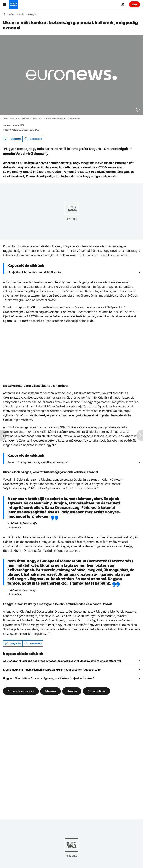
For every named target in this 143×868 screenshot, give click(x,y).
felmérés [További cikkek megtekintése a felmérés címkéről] (50, 691)
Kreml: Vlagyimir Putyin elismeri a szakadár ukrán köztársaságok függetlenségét (52, 670)
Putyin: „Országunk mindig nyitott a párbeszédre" (38, 462)
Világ (22, 14)
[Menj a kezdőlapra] (13, 4)
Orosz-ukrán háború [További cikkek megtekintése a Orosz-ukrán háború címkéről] (21, 691)
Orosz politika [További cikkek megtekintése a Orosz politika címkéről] (96, 691)
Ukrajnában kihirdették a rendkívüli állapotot (34, 272)
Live (134, 4)
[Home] (4, 14)
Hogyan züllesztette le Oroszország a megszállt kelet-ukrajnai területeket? (48, 678)
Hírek (12, 14)
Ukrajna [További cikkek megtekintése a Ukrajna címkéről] (72, 691)
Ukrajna (32, 14)
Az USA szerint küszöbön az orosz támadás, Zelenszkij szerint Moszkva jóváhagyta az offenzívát (62, 661)
